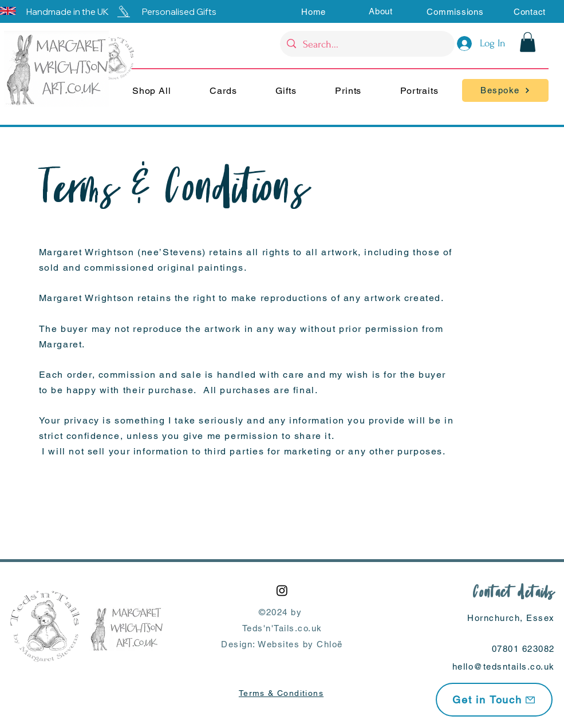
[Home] (313, 11)
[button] (381, 11)
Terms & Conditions (281, 693)
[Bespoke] (505, 90)
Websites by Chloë (300, 644)
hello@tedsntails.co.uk (504, 666)
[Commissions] (455, 11)
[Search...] (367, 45)
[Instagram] (282, 590)
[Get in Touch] (494, 700)
